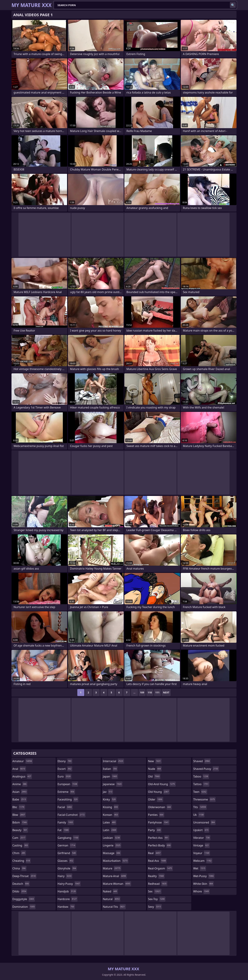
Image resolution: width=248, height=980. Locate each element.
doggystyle (24, 899)
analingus (22, 776)
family (66, 822)
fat (64, 830)
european (68, 784)
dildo (20, 891)
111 (157, 692)
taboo (201, 776)
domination (24, 907)
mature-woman (117, 884)
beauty (20, 830)
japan (110, 776)
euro (65, 776)
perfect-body (160, 845)
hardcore (68, 899)
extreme (66, 792)
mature (112, 868)
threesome (204, 799)
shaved (202, 761)
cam (19, 838)
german (67, 845)
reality (156, 876)
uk (199, 815)
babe (20, 799)
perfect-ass (159, 838)
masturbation (115, 861)
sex (155, 891)
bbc (19, 807)
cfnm (19, 853)
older (156, 799)
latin (110, 830)
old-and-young (162, 784)
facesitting (68, 799)
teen (200, 792)
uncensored (204, 822)
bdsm (20, 822)
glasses (66, 861)
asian (20, 792)
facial (65, 807)
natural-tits (114, 907)
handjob (67, 891)
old (154, 776)
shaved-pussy (206, 769)
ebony (65, 761)
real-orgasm (160, 868)
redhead (158, 884)
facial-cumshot (72, 815)
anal (19, 769)
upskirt (201, 830)
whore (201, 891)
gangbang (68, 838)
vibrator (202, 838)
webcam (203, 861)
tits (200, 807)
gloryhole (67, 868)
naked (110, 891)
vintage (201, 845)
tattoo (201, 784)
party (155, 830)
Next (166, 692)
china (19, 868)
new (155, 761)
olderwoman (160, 807)
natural (112, 899)
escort (65, 769)
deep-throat (24, 876)
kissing (111, 807)
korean (111, 815)
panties (156, 815)
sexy (155, 907)
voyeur (202, 853)
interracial (113, 761)
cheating (22, 861)
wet (200, 868)
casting (21, 845)
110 (150, 692)
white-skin (203, 884)
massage (112, 853)
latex (110, 822)
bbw (19, 815)
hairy (65, 876)
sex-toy (157, 899)
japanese (113, 784)
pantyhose (159, 822)
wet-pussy (204, 876)
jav (108, 792)
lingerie (112, 845)
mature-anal (115, 876)
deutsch (21, 884)
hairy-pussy (69, 884)
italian (110, 769)
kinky (110, 799)
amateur (23, 761)
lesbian (112, 838)
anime (20, 784)
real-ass (157, 861)
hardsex (66, 907)
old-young (159, 792)
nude (155, 769)
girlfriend (67, 853)
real (155, 853)
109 (142, 692)
